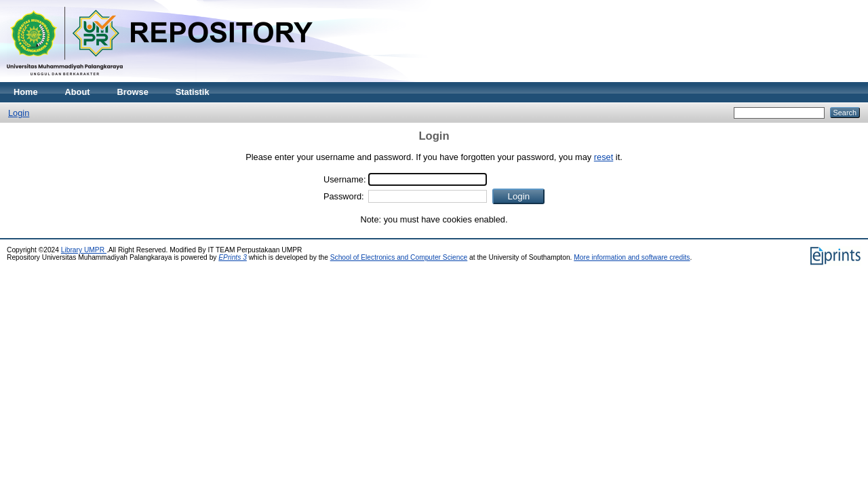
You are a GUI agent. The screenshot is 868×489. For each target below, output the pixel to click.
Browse (133, 92)
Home (26, 92)
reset (604, 157)
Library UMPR (84, 250)
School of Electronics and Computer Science (399, 257)
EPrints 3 (233, 257)
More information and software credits (632, 257)
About (78, 92)
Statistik (193, 92)
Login (19, 113)
